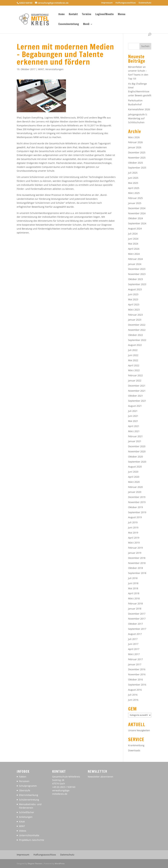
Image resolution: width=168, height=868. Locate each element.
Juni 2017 (133, 644)
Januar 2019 (135, 553)
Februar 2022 (135, 375)
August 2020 (135, 467)
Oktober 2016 (136, 680)
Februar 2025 (135, 198)
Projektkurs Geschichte (32, 840)
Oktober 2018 (136, 568)
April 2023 (134, 304)
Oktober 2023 (136, 279)
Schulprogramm (28, 786)
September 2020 (137, 462)
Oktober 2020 (136, 457)
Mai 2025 (133, 183)
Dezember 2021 (137, 386)
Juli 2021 (133, 411)
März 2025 (134, 193)
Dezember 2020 (137, 446)
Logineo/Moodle (105, 15)
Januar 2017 (135, 664)
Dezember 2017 (137, 614)
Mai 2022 (133, 360)
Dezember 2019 (137, 497)
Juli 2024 (133, 234)
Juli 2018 (133, 578)
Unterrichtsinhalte (29, 835)
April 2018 (134, 593)
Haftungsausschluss (126, 3)
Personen (24, 781)
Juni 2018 (133, 583)
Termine (87, 15)
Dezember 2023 (137, 269)
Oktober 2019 (136, 507)
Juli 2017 (133, 639)
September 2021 (137, 401)
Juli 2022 (133, 350)
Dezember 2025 (137, 152)
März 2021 (134, 431)
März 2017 (134, 654)
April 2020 (134, 477)
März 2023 (134, 310)
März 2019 (134, 543)
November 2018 (137, 563)
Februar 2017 (135, 659)
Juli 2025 (133, 173)
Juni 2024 (133, 239)
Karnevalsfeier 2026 (139, 109)
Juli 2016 (133, 695)
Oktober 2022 (136, 335)
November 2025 (137, 158)
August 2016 (135, 690)
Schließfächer (27, 812)
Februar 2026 (135, 142)
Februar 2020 (135, 487)
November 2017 (137, 619)
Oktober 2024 (136, 218)
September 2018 (137, 573)
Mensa (122, 15)
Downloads (134, 750)
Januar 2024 (135, 264)
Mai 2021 (133, 421)
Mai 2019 (133, 533)
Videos (23, 831)
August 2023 (135, 289)
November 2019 (137, 502)
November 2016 (137, 674)
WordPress (60, 863)
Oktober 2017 (136, 624)
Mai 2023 (133, 299)
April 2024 (134, 249)
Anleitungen (26, 817)
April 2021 (134, 426)
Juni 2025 (133, 178)
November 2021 (137, 391)
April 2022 (134, 365)
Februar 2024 (135, 259)
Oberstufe (25, 790)
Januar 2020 (135, 492)
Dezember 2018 (137, 558)
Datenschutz (145, 3)
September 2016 (137, 685)
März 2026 (134, 137)
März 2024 (134, 254)
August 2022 (135, 345)
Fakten (23, 777)
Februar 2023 (135, 315)
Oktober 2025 (136, 163)
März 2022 (134, 370)
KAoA (22, 822)
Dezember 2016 (137, 669)
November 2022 (137, 330)
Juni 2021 (133, 416)
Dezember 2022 (137, 325)
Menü (86, 24)
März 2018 (134, 598)
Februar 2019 (135, 548)
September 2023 (137, 284)
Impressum (107, 3)
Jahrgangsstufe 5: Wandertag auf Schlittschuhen (138, 118)
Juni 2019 (133, 527)
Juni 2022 (133, 355)
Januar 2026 (135, 147)
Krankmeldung (136, 745)
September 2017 (137, 629)
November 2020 (137, 451)
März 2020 (134, 482)
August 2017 (135, 634)
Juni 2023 (133, 294)
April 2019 (134, 538)
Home (62, 15)
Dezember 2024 (137, 208)
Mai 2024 (133, 244)
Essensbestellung (69, 24)
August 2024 (135, 228)
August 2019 (135, 517)
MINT (41, 69)
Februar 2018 (135, 603)
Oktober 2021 (136, 396)
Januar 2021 (135, 441)
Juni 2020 (133, 472)
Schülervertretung (29, 800)
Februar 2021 (135, 436)
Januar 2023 (135, 320)
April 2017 (134, 649)
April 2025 (134, 188)
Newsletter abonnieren (100, 777)
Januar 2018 (135, 609)
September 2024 (137, 223)
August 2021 (135, 406)
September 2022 (137, 340)
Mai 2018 (133, 588)
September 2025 (137, 168)
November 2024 (137, 213)
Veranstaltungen (54, 69)
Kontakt (73, 15)
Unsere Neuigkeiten (139, 730)
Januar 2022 (135, 381)
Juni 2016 (133, 700)
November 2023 (137, 274)
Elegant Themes (35, 863)
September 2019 (137, 512)
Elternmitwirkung (29, 795)
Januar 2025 (135, 203)
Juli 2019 (133, 522)
